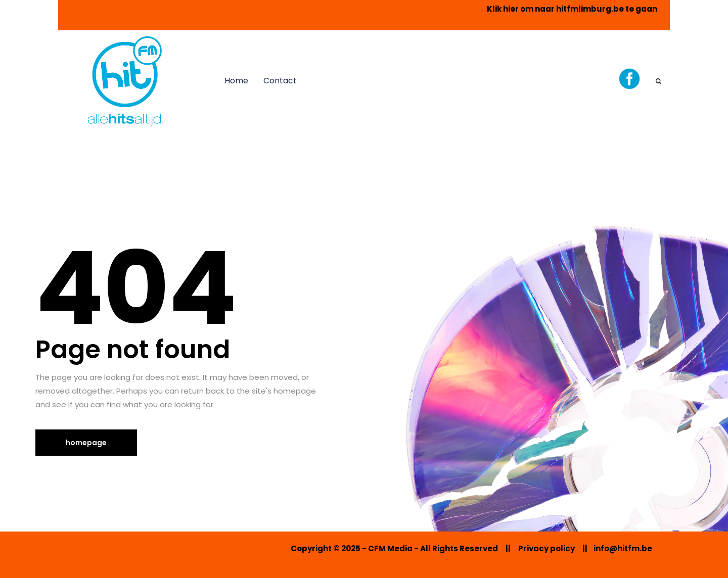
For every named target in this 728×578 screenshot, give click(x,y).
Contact (280, 81)
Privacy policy (547, 548)
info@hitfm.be (623, 548)
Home (236, 81)
